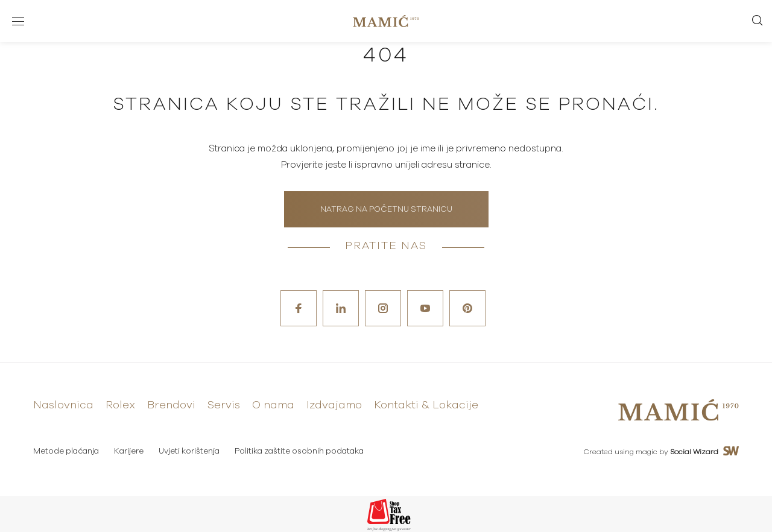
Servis (224, 405)
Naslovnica (63, 405)
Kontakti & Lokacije (426, 405)
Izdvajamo (334, 405)
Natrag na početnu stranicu (386, 210)
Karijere (129, 451)
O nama (273, 405)
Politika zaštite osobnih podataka (299, 451)
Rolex (120, 405)
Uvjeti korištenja (189, 451)
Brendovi (171, 405)
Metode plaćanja (66, 451)
